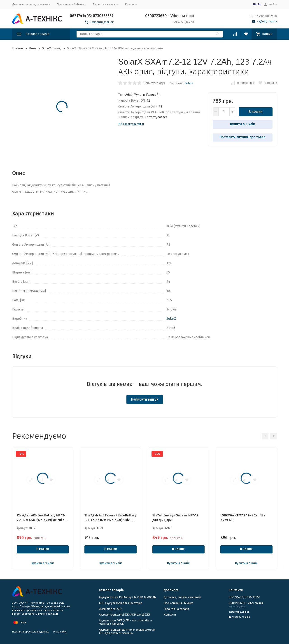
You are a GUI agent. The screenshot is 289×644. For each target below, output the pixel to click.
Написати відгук (154, 83)
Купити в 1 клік (242, 124)
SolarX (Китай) (52, 48)
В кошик (255, 112)
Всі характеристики (131, 124)
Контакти (131, 4)
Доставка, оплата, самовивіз (31, 4)
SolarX (189, 83)
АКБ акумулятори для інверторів (121, 603)
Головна (18, 48)
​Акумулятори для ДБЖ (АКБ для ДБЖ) (124, 615)
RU (259, 4)
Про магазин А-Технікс (71, 4)
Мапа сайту (60, 632)
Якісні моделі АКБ (111, 609)
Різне (33, 48)
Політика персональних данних (30, 632)
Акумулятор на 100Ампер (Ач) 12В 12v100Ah (127, 597)
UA (255, 4)
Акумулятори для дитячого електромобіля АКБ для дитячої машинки (127, 631)
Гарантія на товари (105, 4)
